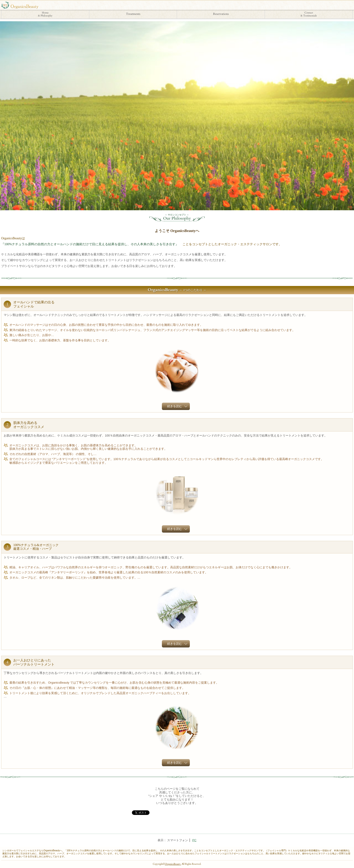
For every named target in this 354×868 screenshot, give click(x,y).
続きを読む (175, 406)
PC (194, 840)
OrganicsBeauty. (173, 864)
